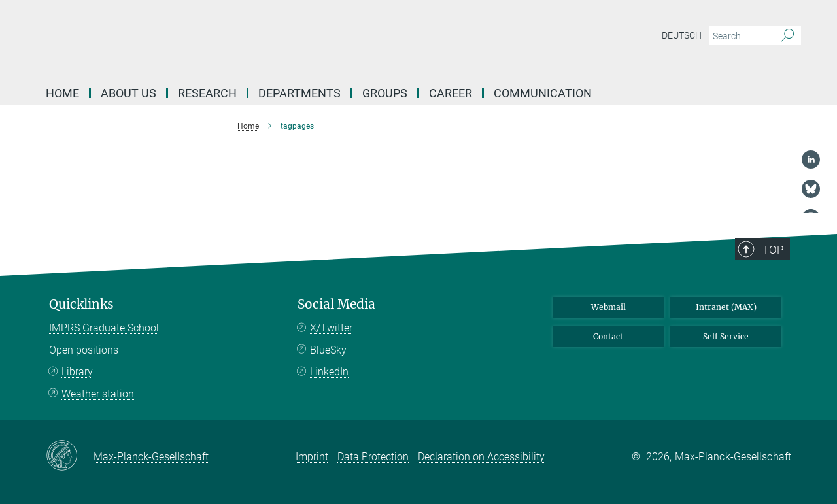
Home (62, 93)
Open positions (84, 350)
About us (128, 93)
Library (77, 372)
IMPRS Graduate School (104, 328)
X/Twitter (331, 328)
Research (207, 93)
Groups (385, 93)
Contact (608, 336)
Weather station (98, 394)
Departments (299, 93)
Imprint (312, 457)
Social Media (336, 304)
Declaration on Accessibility (481, 457)
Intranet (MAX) (726, 307)
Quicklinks (81, 304)
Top (773, 250)
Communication (543, 93)
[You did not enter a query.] (741, 36)
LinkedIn (329, 372)
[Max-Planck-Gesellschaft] (70, 456)
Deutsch (682, 35)
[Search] (788, 36)
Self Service (726, 336)
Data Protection (373, 457)
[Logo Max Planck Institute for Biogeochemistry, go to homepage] (291, 39)
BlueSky (328, 350)
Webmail (608, 307)
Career (451, 93)
